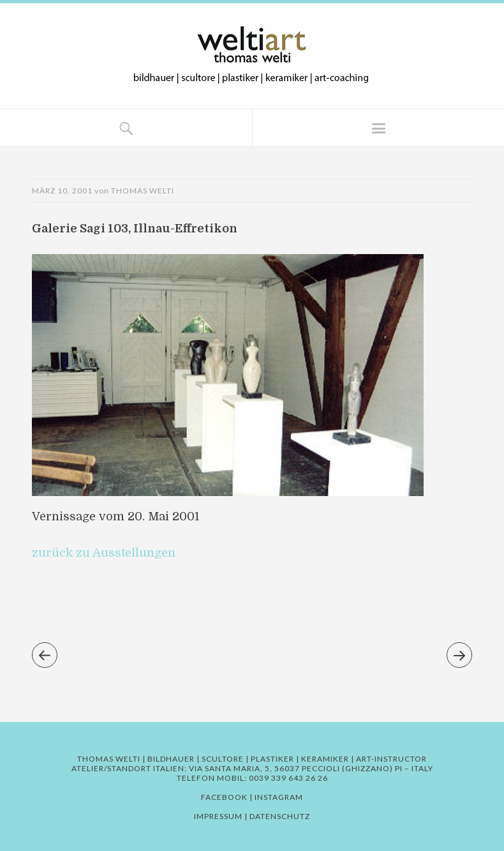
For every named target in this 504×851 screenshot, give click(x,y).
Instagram (279, 797)
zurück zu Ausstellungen (104, 553)
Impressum (218, 816)
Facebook (224, 797)
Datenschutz (280, 816)
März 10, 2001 (62, 191)
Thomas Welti (143, 191)
